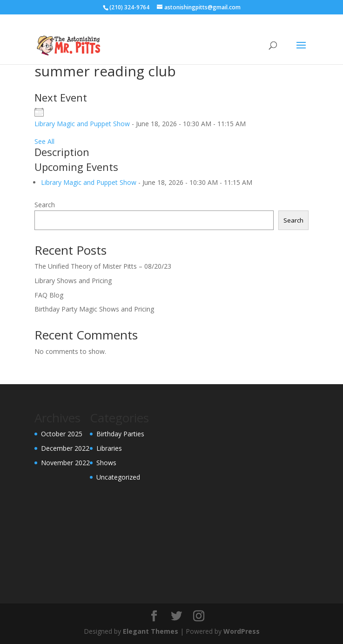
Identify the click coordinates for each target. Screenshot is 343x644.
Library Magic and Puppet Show (82, 124)
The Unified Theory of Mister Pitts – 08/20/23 (103, 266)
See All (44, 141)
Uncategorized (118, 477)
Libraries (109, 448)
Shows (106, 463)
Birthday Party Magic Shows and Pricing (94, 309)
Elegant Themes (151, 631)
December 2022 (65, 448)
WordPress (242, 631)
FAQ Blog (49, 295)
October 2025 (62, 434)
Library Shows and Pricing (73, 281)
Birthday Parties (120, 434)
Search (45, 205)
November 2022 (65, 463)
